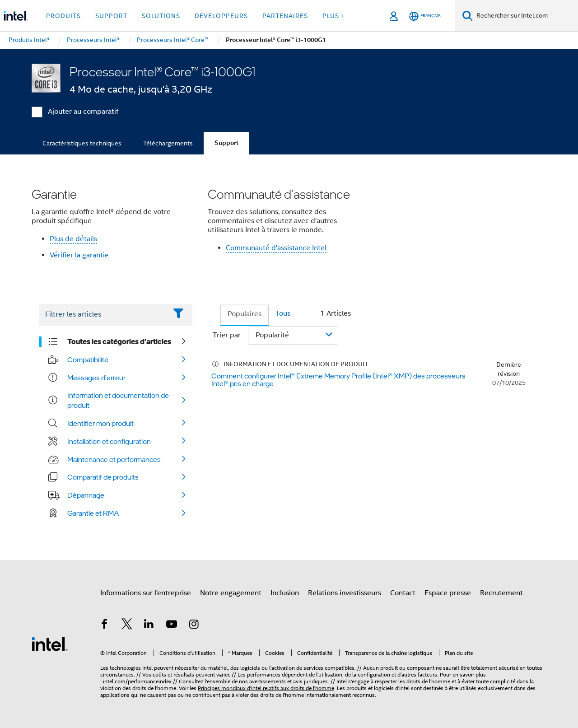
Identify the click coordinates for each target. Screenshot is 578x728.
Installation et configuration (109, 441)
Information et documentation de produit (118, 400)
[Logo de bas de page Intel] (50, 644)
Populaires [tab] (245, 314)
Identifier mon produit (100, 423)
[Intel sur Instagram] (194, 625)
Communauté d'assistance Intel (276, 248)
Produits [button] (63, 16)
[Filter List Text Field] (103, 315)
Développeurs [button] (221, 16)
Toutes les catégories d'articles (119, 341)
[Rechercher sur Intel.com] (525, 16)
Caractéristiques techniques (82, 143)
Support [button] (111, 16)
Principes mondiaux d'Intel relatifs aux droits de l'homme (266, 688)
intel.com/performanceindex (137, 681)
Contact (403, 593)
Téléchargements (168, 143)
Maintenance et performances (114, 459)
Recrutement (501, 593)
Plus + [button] (334, 16)
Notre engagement (231, 593)
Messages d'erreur (96, 378)
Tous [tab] (283, 313)
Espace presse (448, 593)
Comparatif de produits (103, 477)
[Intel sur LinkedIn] (149, 625)
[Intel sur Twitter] (127, 625)
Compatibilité (88, 359)
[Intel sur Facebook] (104, 625)
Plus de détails (73, 239)
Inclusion (285, 593)
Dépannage (86, 495)
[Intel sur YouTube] (172, 625)
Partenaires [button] (285, 16)
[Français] (425, 16)
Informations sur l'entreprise (146, 593)
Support (226, 143)
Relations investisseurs (345, 593)
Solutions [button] (161, 16)
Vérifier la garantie (79, 255)
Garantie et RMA (93, 513)
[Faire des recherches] (468, 16)
